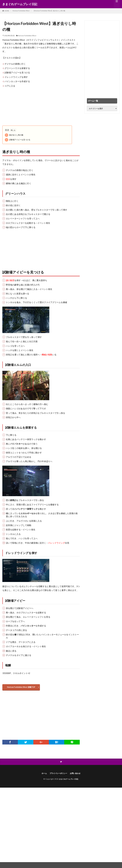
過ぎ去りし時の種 (14, 135)
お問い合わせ (77, 775)
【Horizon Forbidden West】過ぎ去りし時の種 (49, 11)
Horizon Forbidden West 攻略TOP (22, 688)
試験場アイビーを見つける (18, 140)
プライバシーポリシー (58, 775)
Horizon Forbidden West (21, 11)
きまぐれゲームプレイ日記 (20, 4)
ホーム (41, 775)
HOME (7, 11)
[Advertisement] (41, 106)
